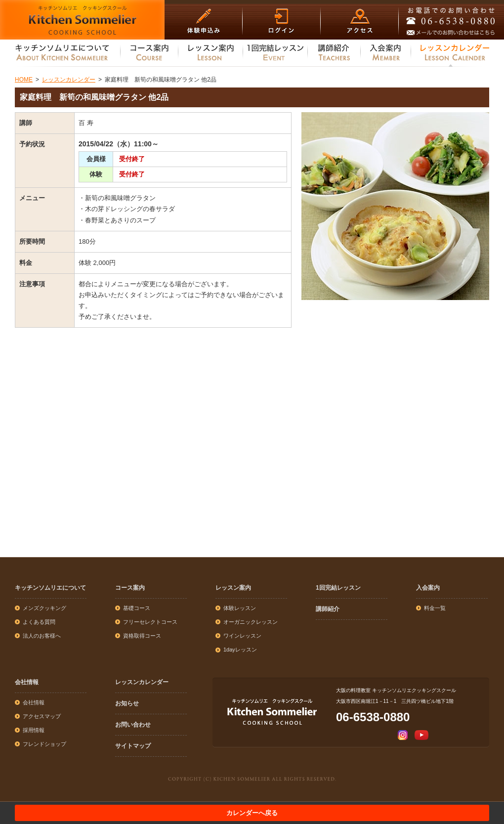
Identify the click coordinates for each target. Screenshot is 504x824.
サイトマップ (133, 746)
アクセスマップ (42, 716)
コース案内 (130, 588)
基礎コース (137, 608)
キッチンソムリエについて (50, 588)
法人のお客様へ (42, 636)
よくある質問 (39, 622)
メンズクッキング (44, 608)
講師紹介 (328, 609)
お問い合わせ (133, 725)
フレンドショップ (44, 744)
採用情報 (34, 730)
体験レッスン (240, 608)
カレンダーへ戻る (252, 813)
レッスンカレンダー (142, 682)
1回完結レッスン (338, 588)
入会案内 (428, 588)
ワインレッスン (242, 636)
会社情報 (27, 682)
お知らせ (127, 703)
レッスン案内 (233, 588)
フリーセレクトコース (150, 622)
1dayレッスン (240, 650)
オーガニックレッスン (251, 622)
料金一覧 (435, 608)
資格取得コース (142, 636)
